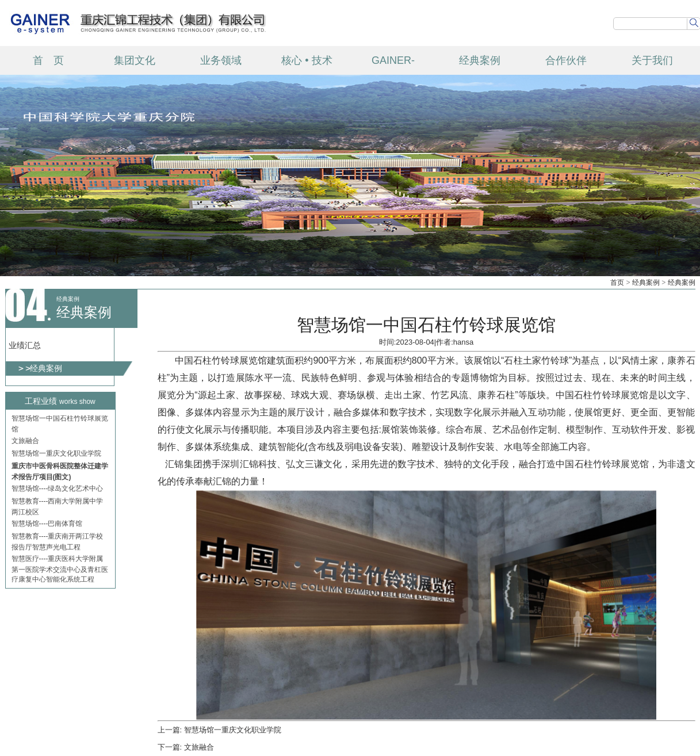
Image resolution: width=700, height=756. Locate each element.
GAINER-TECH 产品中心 (393, 65)
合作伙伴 (566, 60)
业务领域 (221, 60)
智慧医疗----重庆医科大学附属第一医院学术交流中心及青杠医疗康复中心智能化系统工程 (60, 570)
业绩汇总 (25, 345)
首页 (617, 282)
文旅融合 (25, 442)
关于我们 (652, 60)
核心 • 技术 (307, 60)
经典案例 (480, 60)
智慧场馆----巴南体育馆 (47, 525)
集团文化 (135, 60)
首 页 (48, 60)
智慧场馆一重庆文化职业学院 (56, 455)
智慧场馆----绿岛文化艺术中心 (58, 490)
